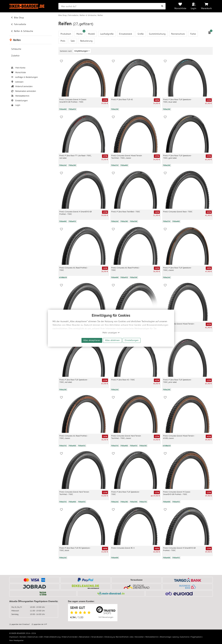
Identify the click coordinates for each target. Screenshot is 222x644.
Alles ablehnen (112, 340)
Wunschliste (180, 8)
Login (194, 8)
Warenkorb (206, 8)
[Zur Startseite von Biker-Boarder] (30, 6)
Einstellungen (132, 340)
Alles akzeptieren (92, 340)
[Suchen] (162, 6)
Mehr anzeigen (111, 333)
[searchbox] (112, 6)
